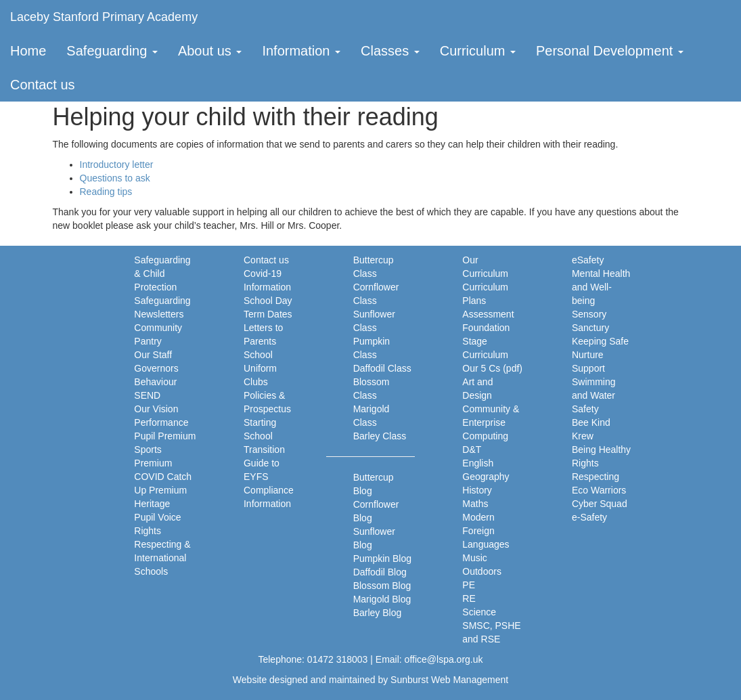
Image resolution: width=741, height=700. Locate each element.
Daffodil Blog (380, 572)
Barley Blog (378, 613)
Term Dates (268, 314)
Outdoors (482, 571)
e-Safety (589, 517)
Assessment (488, 314)
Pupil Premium (165, 436)
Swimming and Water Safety (594, 395)
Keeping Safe (600, 341)
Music (475, 558)
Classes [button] (390, 51)
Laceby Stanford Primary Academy (104, 17)
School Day (268, 301)
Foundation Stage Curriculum (486, 341)
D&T (472, 450)
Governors (156, 368)
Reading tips (106, 192)
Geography (486, 477)
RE (469, 598)
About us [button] (210, 51)
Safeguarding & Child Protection (162, 274)
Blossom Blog (382, 586)
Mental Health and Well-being (601, 287)
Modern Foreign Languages (486, 531)
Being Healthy (601, 450)
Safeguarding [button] (112, 51)
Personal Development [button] (610, 51)
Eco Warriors (599, 490)
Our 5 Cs (481, 368)
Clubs (256, 382)
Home (28, 51)
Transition (264, 450)
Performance (161, 422)
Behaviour (155, 382)
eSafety (588, 260)
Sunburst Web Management (449, 680)
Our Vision (156, 409)
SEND (147, 395)
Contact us (43, 85)
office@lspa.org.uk (444, 659)
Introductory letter (117, 165)
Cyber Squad (600, 504)
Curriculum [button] (478, 51)
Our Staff (153, 355)
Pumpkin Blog (382, 559)
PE (469, 585)
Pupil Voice (157, 517)
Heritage (152, 504)
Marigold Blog (382, 599)
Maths (475, 504)
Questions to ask (115, 178)
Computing (485, 436)
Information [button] (301, 51)
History (477, 490)
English (478, 463)
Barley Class (380, 436)
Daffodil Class (382, 368)
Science (479, 612)
